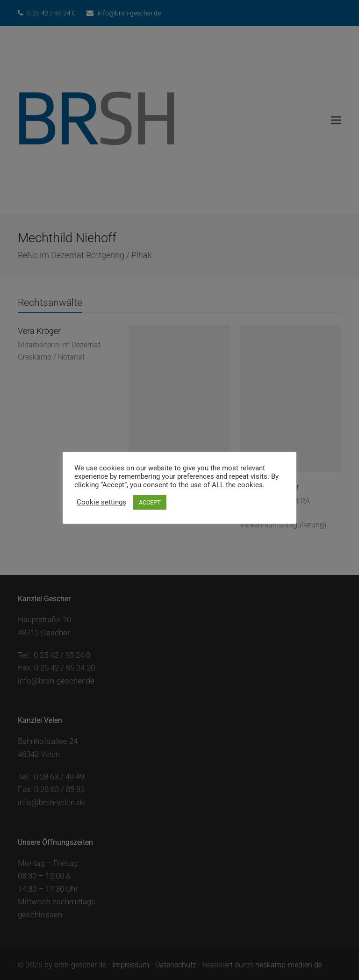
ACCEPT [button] (150, 502)
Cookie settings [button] (101, 502)
